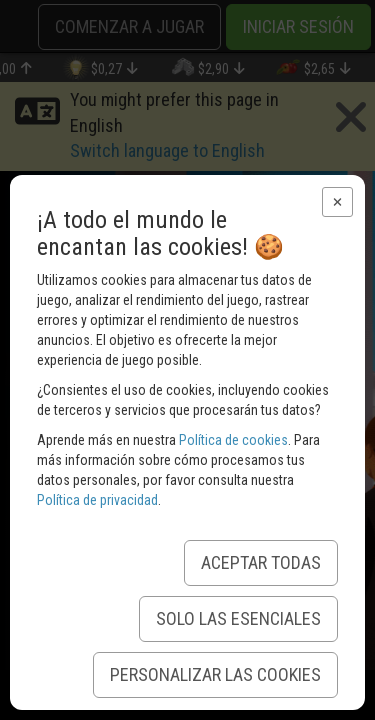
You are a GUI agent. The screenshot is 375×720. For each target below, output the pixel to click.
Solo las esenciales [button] (238, 618)
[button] (337, 202)
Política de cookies (233, 440)
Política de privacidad (97, 500)
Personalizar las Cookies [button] (215, 674)
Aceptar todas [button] (261, 562)
